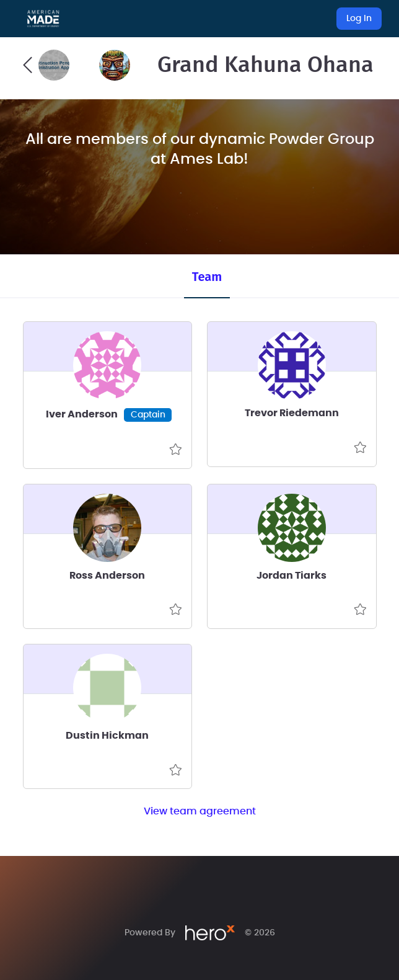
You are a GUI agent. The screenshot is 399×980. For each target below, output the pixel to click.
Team (207, 277)
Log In (359, 19)
